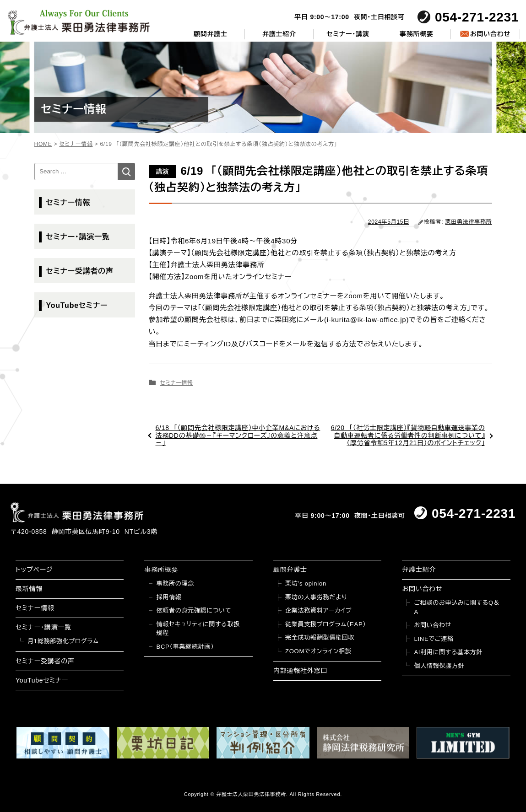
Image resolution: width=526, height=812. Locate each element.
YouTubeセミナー (77, 305)
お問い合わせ (490, 34)
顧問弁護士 (211, 34)
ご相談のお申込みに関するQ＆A (457, 607)
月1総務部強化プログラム (63, 641)
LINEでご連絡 (434, 639)
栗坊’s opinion (306, 583)
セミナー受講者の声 (80, 271)
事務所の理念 (175, 583)
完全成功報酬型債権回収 (320, 637)
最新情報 (29, 589)
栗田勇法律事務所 (469, 222)
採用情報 (169, 597)
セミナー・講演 (348, 34)
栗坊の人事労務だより (316, 597)
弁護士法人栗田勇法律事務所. (252, 794)
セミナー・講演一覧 (78, 237)
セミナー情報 (176, 383)
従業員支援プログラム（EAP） (326, 624)
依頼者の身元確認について (194, 610)
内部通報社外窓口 (300, 671)
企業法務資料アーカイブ (319, 610)
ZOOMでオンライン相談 (318, 651)
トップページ (34, 570)
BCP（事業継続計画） (185, 647)
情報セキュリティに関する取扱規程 (198, 629)
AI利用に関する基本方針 (448, 652)
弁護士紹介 (279, 34)
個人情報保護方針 (439, 666)
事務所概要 (417, 34)
